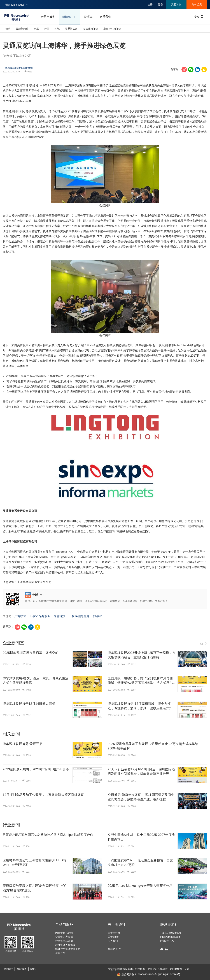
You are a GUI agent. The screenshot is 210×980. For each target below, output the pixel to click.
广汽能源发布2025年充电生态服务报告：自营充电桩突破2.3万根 (140, 862)
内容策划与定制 (64, 933)
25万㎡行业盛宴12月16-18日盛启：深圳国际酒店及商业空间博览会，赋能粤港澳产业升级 (141, 772)
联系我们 (105, 17)
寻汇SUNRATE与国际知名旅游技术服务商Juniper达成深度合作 (48, 835)
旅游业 (97, 616)
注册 (150, 4)
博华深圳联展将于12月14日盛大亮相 (29, 704)
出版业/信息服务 (79, 616)
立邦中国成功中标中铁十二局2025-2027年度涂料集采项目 (141, 837)
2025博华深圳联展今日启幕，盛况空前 (31, 653)
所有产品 (60, 953)
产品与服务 (48, 17)
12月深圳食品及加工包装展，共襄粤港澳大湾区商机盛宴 (43, 795)
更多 (203, 643)
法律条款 (8, 969)
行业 (47, 29)
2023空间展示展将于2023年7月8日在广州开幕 (36, 769)
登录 (160, 4)
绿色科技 (59, 616)
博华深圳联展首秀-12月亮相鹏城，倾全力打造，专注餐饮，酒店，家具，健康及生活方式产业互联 (142, 706)
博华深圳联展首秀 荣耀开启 (23, 744)
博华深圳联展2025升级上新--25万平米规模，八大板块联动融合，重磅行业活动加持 (142, 655)
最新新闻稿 (22, 29)
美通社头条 (71, 29)
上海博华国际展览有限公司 (18, 68)
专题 (36, 29)
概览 (8, 29)
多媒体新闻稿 (90, 29)
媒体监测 (197, 4)
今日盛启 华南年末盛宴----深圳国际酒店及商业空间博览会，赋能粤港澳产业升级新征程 (141, 797)
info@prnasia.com (170, 937)
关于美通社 (117, 924)
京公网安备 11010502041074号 (137, 974)
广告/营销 (20, 616)
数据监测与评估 (64, 941)
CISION (174, 969)
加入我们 (113, 941)
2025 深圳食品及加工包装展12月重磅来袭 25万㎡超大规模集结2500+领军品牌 (153, 746)
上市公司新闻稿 (112, 29)
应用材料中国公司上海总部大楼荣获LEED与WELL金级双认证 (34, 862)
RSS (33, 969)
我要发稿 (176, 4)
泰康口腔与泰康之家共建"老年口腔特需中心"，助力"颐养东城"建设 (36, 888)
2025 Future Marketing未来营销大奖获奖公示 (140, 886)
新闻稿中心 (69, 17)
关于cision (113, 937)
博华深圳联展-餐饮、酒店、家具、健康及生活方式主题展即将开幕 (36, 680)
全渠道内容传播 (64, 937)
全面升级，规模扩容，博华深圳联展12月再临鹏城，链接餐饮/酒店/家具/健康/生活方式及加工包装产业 (140, 681)
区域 (57, 29)
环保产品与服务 (40, 616)
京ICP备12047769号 (169, 974)
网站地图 (22, 969)
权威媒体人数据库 (65, 945)
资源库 (88, 17)
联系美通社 (169, 924)
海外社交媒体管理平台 (68, 949)
